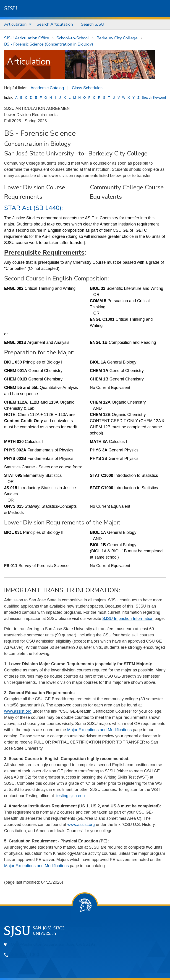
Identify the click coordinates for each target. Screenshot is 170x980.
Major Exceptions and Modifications (99, 730)
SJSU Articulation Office (27, 38)
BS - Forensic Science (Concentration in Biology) (49, 44)
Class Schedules (87, 88)
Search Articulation (55, 24)
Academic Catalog (47, 88)
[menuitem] (16, 24)
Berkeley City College (117, 38)
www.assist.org (18, 711)
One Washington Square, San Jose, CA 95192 (53, 944)
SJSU (11, 8)
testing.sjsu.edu (70, 796)
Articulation (15, 24)
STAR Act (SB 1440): (33, 208)
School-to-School (73, 38)
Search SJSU (93, 24)
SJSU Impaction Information (128, 619)
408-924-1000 (25, 955)
